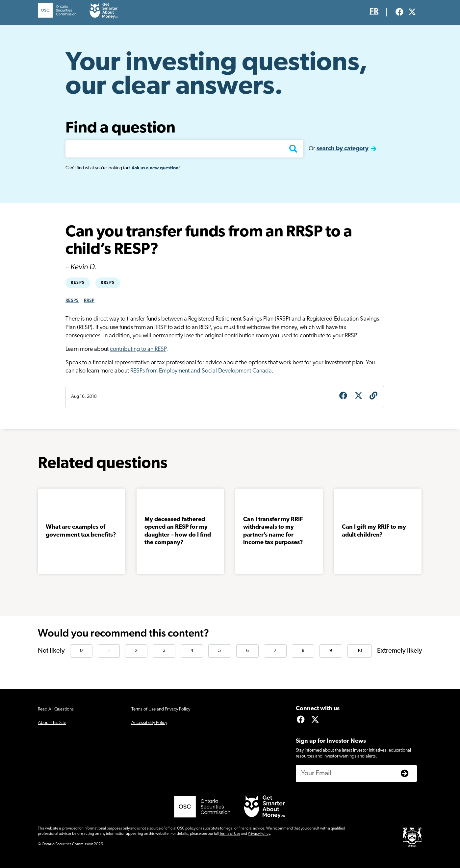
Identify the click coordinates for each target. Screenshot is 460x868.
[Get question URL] (373, 397)
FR (374, 12)
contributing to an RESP (138, 349)
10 (360, 651)
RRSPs (108, 283)
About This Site (52, 723)
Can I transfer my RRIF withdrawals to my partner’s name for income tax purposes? (279, 531)
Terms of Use (230, 834)
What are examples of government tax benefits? (81, 531)
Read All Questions (56, 709)
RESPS (72, 300)
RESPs (78, 283)
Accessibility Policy (149, 723)
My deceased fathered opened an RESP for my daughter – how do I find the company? (178, 531)
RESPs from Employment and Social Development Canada (201, 371)
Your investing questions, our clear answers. (217, 75)
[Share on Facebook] (343, 397)
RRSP (89, 300)
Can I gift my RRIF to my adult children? (374, 531)
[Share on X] (358, 397)
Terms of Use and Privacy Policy (161, 709)
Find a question (120, 129)
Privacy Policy (259, 834)
